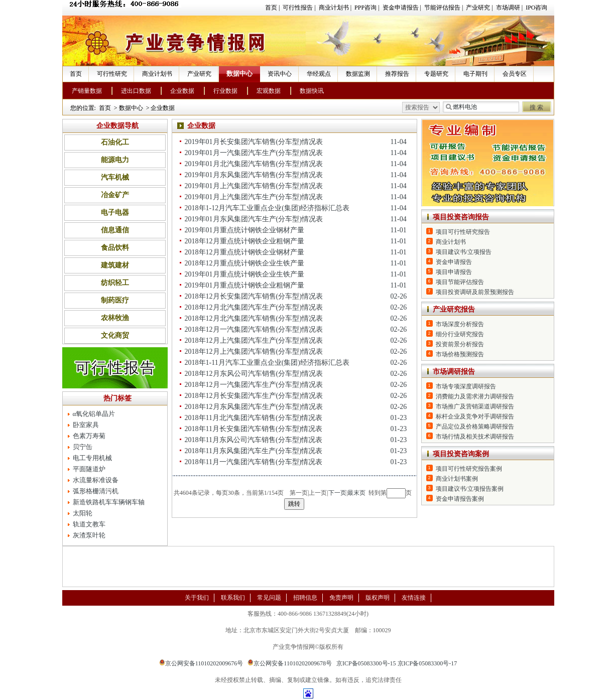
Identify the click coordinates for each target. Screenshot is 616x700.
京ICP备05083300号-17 (427, 663)
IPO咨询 (536, 8)
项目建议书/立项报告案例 (470, 489)
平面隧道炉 (89, 469)
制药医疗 (115, 300)
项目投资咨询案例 (461, 454)
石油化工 (115, 142)
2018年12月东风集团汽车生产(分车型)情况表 (254, 407)
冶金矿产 (115, 195)
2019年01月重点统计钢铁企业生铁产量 (244, 274)
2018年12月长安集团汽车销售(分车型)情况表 (254, 296)
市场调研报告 (454, 372)
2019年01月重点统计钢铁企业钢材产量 (244, 230)
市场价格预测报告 (460, 354)
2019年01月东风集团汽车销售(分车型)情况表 (254, 175)
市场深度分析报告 (460, 324)
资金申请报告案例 (460, 499)
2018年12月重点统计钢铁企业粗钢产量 (244, 241)
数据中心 (239, 74)
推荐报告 (397, 74)
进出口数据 (136, 91)
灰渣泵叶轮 (89, 535)
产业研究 (478, 8)
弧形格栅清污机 (96, 491)
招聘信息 (305, 598)
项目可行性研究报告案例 (469, 469)
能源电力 (115, 160)
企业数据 (182, 91)
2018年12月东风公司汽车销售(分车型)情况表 (254, 374)
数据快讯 (312, 91)
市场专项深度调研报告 (466, 386)
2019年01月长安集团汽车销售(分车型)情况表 (254, 142)
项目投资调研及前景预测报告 (475, 292)
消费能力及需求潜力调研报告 (475, 396)
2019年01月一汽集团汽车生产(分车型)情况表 (254, 153)
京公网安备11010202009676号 (201, 663)
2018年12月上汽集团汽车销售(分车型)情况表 (254, 352)
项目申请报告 (454, 272)
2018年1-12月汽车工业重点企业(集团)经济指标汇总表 (267, 208)
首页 (271, 8)
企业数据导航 (117, 126)
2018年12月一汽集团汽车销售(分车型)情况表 (254, 329)
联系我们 (233, 598)
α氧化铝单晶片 (94, 414)
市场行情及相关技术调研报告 (475, 437)
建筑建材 (115, 265)
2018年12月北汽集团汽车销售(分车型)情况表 (254, 318)
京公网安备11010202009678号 (290, 663)
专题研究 (436, 74)
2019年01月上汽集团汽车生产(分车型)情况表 (254, 197)
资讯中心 (280, 74)
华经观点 (319, 74)
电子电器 (115, 213)
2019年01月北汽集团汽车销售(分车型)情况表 (254, 164)
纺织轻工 (115, 283)
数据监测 (358, 74)
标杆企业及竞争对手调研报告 (475, 416)
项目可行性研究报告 (463, 232)
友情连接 (414, 598)
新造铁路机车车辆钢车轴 (109, 502)
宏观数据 (269, 91)
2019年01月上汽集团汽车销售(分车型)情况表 (254, 186)
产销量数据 (87, 91)
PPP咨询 (365, 8)
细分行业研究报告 (460, 334)
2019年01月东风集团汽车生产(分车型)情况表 (254, 219)
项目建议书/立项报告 (464, 252)
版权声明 (378, 598)
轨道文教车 (89, 524)
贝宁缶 (83, 447)
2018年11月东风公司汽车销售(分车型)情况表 (254, 440)
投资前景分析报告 (460, 344)
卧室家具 (86, 425)
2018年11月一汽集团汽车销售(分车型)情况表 (254, 462)
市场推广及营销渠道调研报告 (475, 406)
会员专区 (515, 74)
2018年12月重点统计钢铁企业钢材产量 (244, 252)
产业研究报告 (454, 309)
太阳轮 (83, 513)
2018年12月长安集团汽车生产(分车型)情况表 (254, 396)
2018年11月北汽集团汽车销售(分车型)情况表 (254, 418)
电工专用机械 (92, 458)
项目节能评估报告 (460, 282)
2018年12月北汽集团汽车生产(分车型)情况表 (254, 307)
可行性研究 (112, 74)
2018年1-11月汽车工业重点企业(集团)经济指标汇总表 (267, 363)
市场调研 (508, 8)
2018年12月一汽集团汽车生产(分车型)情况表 (254, 385)
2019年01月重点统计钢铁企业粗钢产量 (244, 285)
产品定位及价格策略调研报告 (475, 427)
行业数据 (225, 91)
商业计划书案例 (457, 479)
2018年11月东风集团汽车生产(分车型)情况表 (254, 451)
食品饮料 (115, 248)
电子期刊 (475, 74)
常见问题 (269, 598)
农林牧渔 (115, 318)
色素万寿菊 (89, 436)
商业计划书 (334, 8)
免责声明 (341, 598)
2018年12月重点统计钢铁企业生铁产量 (244, 263)
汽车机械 (115, 177)
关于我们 (197, 598)
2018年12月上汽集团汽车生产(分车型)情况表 (254, 340)
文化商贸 (115, 335)
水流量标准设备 (96, 480)
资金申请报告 (401, 8)
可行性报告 (298, 8)
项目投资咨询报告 (461, 217)
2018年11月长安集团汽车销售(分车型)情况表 (254, 429)
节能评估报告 (442, 8)
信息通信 (115, 230)
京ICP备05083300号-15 (366, 663)
